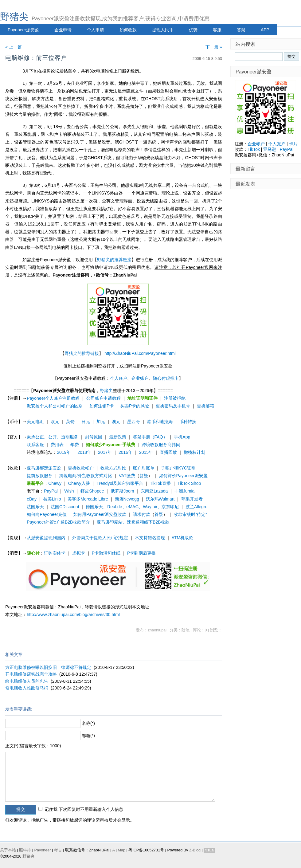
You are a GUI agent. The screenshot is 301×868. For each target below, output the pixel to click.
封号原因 (94, 437)
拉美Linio (52, 499)
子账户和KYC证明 (178, 468)
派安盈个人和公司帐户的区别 (55, 406)
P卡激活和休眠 (106, 553)
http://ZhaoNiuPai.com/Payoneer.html (140, 353)
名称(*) (88, 723)
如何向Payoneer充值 (47, 514)
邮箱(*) (88, 736)
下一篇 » (214, 47)
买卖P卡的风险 (135, 406)
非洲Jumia (184, 491)
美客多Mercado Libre (88, 499)
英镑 (70, 422)
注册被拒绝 (175, 398)
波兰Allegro (197, 507)
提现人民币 (163, 30)
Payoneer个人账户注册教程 (53, 398)
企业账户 (140, 378)
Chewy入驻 (79, 483)
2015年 (146, 452)
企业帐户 (256, 144)
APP (265, 30)
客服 (217, 30)
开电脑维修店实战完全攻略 (31, 674)
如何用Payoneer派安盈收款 (100, 514)
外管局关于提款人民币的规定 (100, 538)
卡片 (293, 144)
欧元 (55, 422)
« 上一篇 (14, 47)
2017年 (105, 452)
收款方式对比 (113, 468)
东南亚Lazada (154, 491)
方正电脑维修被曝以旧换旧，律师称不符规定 (48, 667)
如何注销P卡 (102, 406)
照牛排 (25, 850)
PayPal (51, 491)
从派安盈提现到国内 (46, 538)
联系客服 (35, 445)
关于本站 (8, 850)
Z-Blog (195, 850)
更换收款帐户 (81, 468)
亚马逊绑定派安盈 (44, 468)
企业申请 (63, 30)
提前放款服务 (40, 476)
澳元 (116, 422)
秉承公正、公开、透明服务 (53, 437)
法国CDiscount (65, 507)
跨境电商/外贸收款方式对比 (86, 476)
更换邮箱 (205, 406)
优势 (193, 30)
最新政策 (118, 437)
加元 (101, 422)
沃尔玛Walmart (160, 499)
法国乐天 (35, 507)
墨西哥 (134, 422)
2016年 (125, 452)
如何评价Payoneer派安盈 (183, 476)
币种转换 (188, 422)
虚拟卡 (79, 553)
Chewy (55, 483)
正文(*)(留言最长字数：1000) (33, 746)
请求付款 (142, 514)
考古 (58, 850)
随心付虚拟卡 (166, 378)
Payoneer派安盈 (23, 30)
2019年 (64, 452)
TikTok (254, 149)
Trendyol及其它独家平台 (120, 483)
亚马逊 (270, 149)
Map (121, 850)
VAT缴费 (127, 476)
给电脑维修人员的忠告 (27, 681)
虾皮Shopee (92, 491)
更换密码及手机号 (173, 406)
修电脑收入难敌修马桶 (27, 688)
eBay (32, 499)
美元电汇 (35, 422)
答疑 (241, 30)
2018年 (84, 452)
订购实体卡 (55, 553)
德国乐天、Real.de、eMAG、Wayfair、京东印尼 (132, 507)
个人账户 (119, 378)
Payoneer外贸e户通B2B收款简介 (58, 522)
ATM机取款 (183, 538)
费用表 (57, 445)
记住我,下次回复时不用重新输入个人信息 (84, 809)
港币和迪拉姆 (160, 422)
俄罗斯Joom (122, 491)
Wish (69, 491)
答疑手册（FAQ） (150, 437)
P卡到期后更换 (141, 553)
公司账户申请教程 (104, 398)
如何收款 (128, 30)
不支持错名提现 (150, 538)
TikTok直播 (160, 483)
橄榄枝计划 (194, 452)
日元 (86, 422)
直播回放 (168, 452)
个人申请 (96, 30)
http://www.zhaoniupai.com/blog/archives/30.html (73, 615)
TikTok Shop (189, 483)
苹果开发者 (192, 499)
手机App (182, 437)
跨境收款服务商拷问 (161, 445)
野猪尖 (14, 17)
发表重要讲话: (19, 709)
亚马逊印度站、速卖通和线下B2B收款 (133, 522)
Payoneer (43, 850)
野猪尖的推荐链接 (114, 260)
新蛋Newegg (127, 499)
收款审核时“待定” (190, 514)
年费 (75, 445)
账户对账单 (144, 468)
